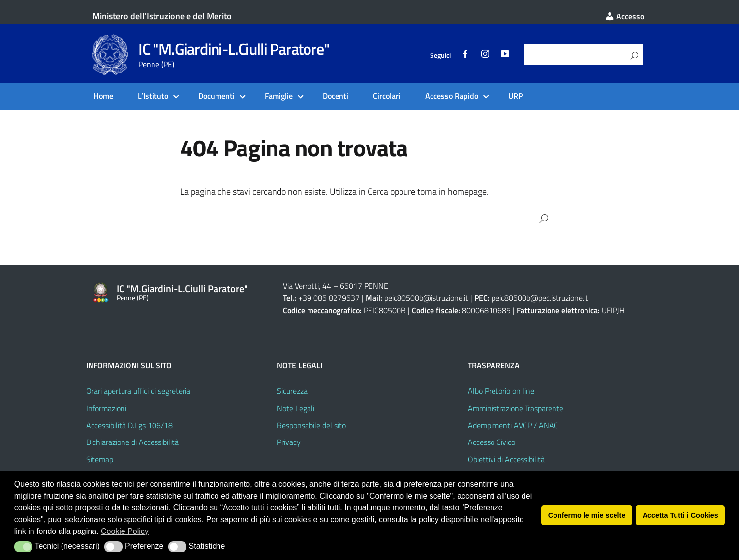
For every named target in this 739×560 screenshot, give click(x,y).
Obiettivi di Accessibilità (506, 459)
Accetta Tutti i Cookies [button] (680, 515)
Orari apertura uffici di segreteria (138, 391)
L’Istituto (153, 96)
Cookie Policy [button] (125, 531)
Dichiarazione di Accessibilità (132, 442)
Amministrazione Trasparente (516, 408)
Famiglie (279, 96)
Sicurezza (292, 391)
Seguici (440, 55)
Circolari (387, 96)
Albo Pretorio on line (501, 391)
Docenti (336, 96)
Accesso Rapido (452, 96)
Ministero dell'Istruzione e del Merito (162, 16)
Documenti (216, 96)
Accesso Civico (492, 442)
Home (103, 96)
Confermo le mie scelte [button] (587, 515)
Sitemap (100, 459)
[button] (23, 547)
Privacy (289, 442)
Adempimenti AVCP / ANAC (513, 425)
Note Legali (296, 408)
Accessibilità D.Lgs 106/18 (129, 425)
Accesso (624, 16)
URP (515, 96)
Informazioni (106, 408)
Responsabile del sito (311, 425)
